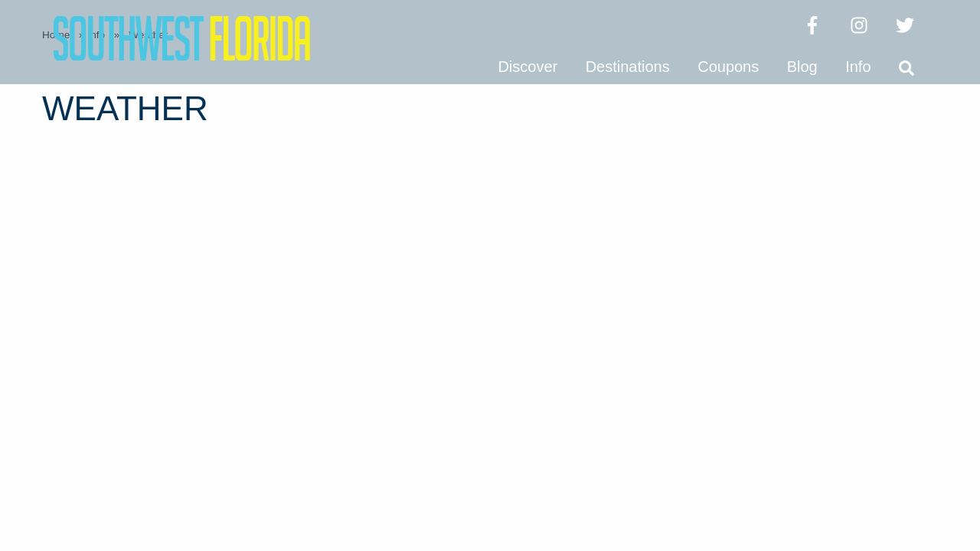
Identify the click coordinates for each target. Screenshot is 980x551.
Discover (528, 67)
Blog (802, 67)
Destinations (628, 67)
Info (858, 67)
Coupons (728, 67)
